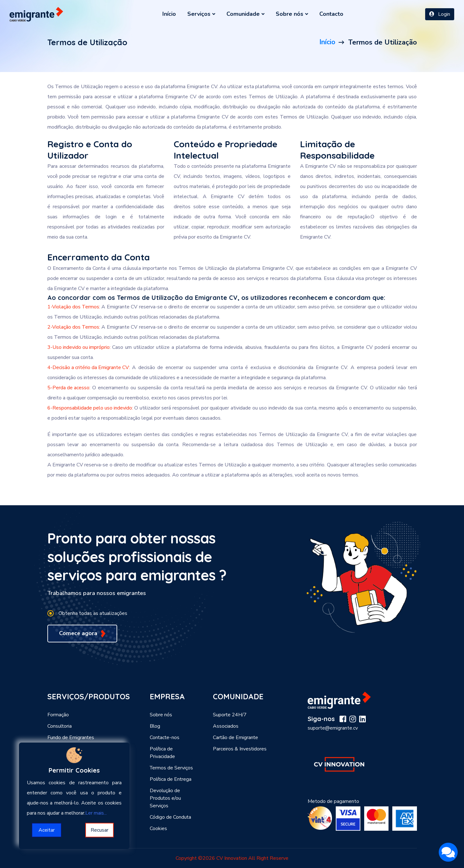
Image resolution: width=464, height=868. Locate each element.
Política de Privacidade (162, 753)
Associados (226, 726)
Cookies (158, 829)
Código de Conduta (170, 817)
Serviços (201, 14)
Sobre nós (292, 14)
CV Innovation (232, 858)
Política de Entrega (171, 779)
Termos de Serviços (171, 768)
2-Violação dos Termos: (74, 327)
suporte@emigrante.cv (333, 728)
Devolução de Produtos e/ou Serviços (165, 798)
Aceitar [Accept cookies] (47, 830)
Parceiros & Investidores (240, 749)
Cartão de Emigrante (235, 737)
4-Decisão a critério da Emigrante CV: (89, 367)
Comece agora (83, 634)
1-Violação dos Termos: (74, 307)
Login (440, 14)
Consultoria (60, 726)
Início (169, 14)
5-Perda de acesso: (69, 388)
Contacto (331, 14)
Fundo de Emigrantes (71, 737)
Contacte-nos (165, 737)
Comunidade (245, 14)
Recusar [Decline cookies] (99, 830)
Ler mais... (96, 813)
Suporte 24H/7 (230, 715)
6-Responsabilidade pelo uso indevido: (90, 408)
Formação (58, 715)
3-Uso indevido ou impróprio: (79, 347)
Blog (155, 726)
